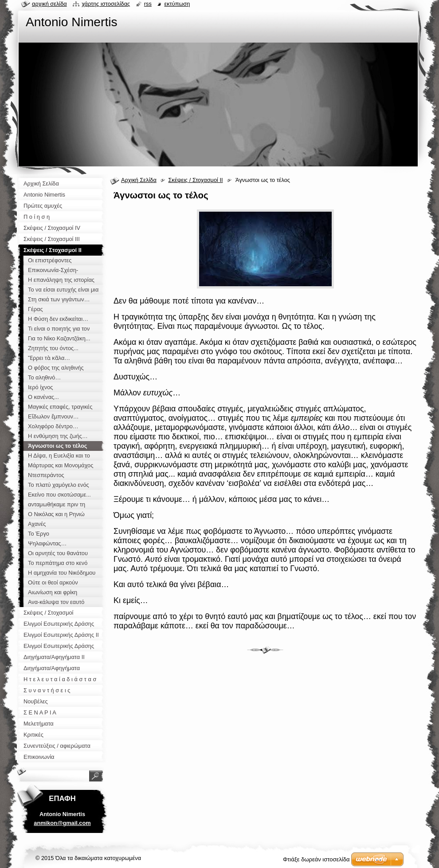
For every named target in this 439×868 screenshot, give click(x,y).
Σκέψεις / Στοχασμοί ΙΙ (195, 180)
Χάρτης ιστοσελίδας (106, 4)
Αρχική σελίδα (49, 4)
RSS (148, 4)
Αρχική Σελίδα (139, 180)
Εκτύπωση (177, 4)
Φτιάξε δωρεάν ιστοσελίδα (316, 859)
